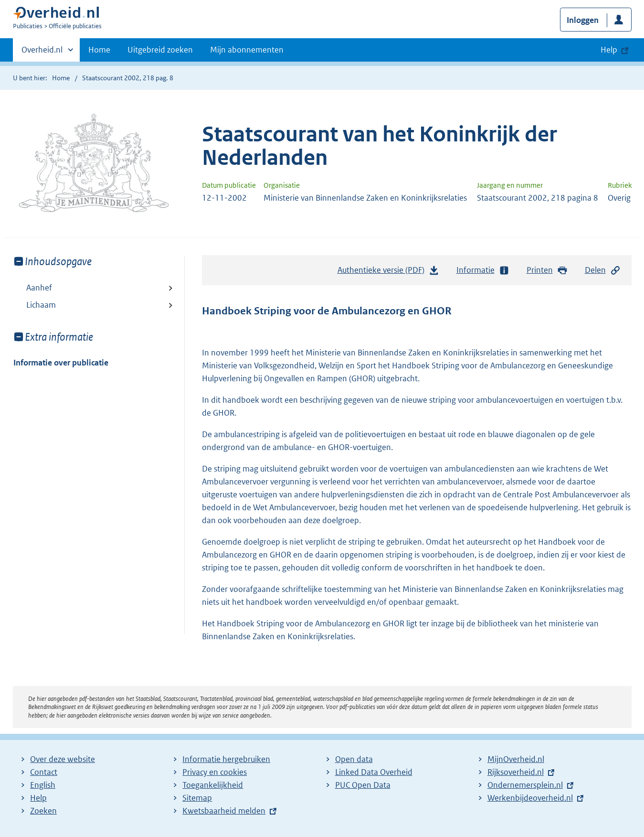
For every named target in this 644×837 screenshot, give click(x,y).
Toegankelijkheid (213, 785)
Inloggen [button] (583, 20)
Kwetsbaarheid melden (224, 811)
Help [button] (609, 50)
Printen (547, 270)
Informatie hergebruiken (226, 759)
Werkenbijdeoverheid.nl (530, 798)
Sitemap (197, 798)
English (43, 785)
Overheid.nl (42, 53)
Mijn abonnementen (247, 50)
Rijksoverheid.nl (516, 772)
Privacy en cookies (215, 772)
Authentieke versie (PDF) (389, 272)
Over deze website (63, 759)
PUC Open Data (363, 785)
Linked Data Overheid (374, 772)
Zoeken (43, 811)
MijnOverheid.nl (516, 759)
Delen (603, 270)
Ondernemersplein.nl (525, 785)
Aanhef (39, 288)
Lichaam (41, 305)
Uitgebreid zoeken (160, 50)
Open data (354, 759)
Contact (44, 772)
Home (99, 50)
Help (38, 798)
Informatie (483, 270)
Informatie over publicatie (61, 363)
